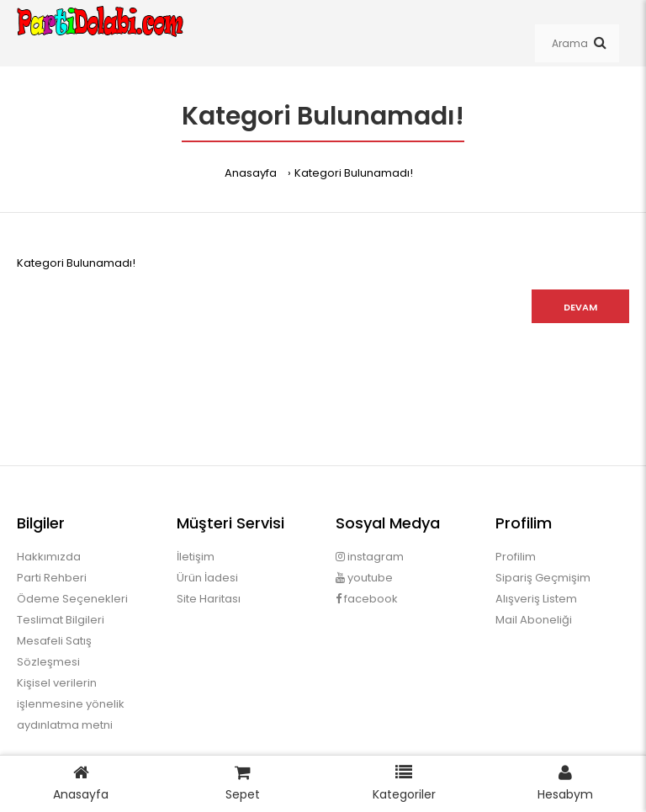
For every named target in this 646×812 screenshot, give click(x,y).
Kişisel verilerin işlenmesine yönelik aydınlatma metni (71, 704)
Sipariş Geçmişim (543, 578)
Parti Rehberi (52, 578)
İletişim (196, 557)
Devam (580, 307)
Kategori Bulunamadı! (354, 173)
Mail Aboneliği (534, 620)
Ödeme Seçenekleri (72, 599)
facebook (367, 599)
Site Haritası (209, 599)
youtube (364, 578)
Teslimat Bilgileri (61, 620)
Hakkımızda (49, 557)
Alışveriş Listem (536, 599)
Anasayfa (251, 173)
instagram (370, 557)
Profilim (516, 557)
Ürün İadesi (207, 578)
